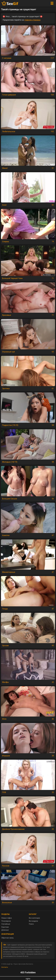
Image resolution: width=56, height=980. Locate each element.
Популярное (6, 921)
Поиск (31, 924)
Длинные (5, 930)
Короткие (5, 927)
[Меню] (52, 3)
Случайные (6, 924)
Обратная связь (8, 938)
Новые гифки (7, 918)
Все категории (34, 918)
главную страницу (32, 20)
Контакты (5, 967)
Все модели (33, 921)
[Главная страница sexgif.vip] (10, 3)
